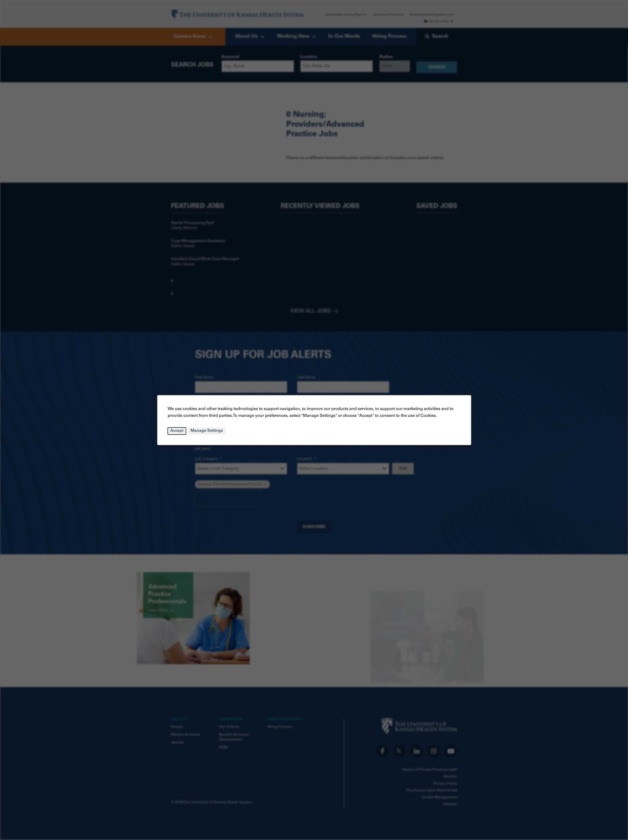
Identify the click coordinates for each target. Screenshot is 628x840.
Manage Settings (207, 431)
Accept (177, 431)
